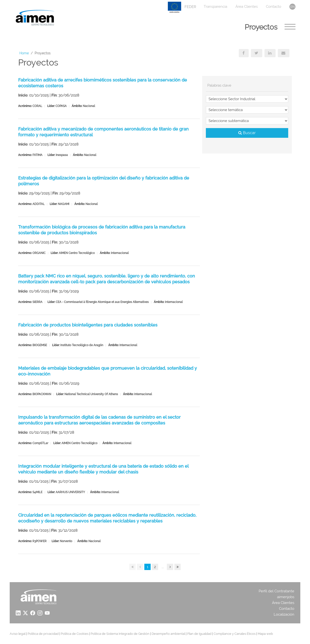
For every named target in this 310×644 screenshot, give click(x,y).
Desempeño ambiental (168, 634)
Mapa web (265, 634)
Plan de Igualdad (199, 634)
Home (24, 53)
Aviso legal (18, 634)
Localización (284, 614)
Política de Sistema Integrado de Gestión (120, 634)
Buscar (247, 133)
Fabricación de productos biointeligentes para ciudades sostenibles (88, 325)
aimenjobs (286, 597)
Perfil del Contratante (276, 591)
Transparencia (215, 7)
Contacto (274, 7)
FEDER (182, 7)
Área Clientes (247, 7)
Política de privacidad (43, 634)
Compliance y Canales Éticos (235, 634)
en (293, 7)
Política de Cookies (75, 634)
